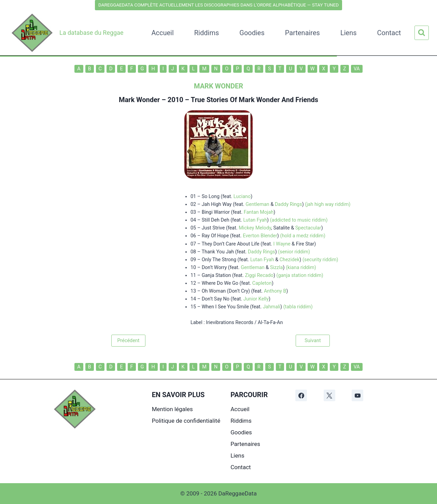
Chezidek (290, 260)
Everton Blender (260, 236)
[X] (329, 395)
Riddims (207, 33)
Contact (389, 33)
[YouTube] (357, 395)
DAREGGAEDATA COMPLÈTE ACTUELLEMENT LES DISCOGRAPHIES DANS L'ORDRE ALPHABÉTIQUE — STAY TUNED (218, 5)
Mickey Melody (255, 228)
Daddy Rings (288, 204)
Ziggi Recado (259, 275)
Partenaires (302, 33)
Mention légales (172, 409)
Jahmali (272, 307)
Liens (349, 33)
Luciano (242, 197)
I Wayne (282, 244)
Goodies (252, 33)
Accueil (162, 33)
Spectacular (308, 228)
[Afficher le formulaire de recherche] (422, 33)
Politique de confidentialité (186, 421)
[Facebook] (301, 395)
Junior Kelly (256, 299)
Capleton (262, 283)
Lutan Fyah (255, 220)
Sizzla (277, 268)
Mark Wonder (139, 100)
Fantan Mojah (259, 212)
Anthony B (275, 291)
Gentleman (257, 204)
